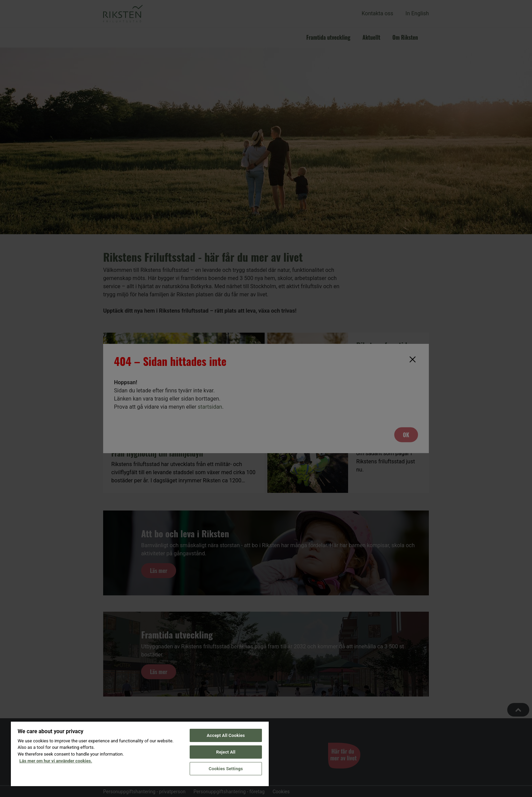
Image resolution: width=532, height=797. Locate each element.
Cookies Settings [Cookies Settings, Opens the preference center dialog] (226, 769)
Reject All (226, 752)
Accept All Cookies (226, 735)
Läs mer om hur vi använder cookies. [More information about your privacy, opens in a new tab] (56, 761)
